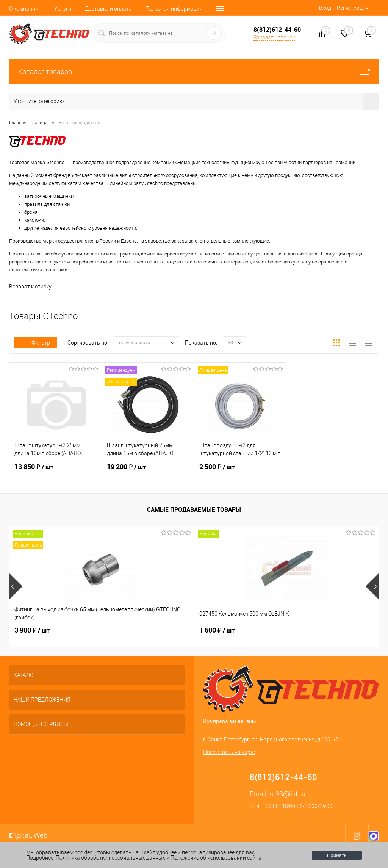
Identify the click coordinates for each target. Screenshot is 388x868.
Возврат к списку (30, 287)
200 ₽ (276, 630)
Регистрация (353, 8)
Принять (337, 855)
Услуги (63, 9)
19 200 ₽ (148, 472)
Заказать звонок (274, 38)
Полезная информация (174, 9)
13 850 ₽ (56, 472)
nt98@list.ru (287, 794)
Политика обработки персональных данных (110, 858)
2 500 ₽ (240, 472)
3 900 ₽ (32, 630)
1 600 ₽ (155, 630)
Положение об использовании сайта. (217, 858)
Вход (325, 8)
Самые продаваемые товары (194, 509)
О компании (24, 9)
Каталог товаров (194, 71)
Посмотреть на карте (229, 752)
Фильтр (36, 343)
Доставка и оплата (108, 9)
